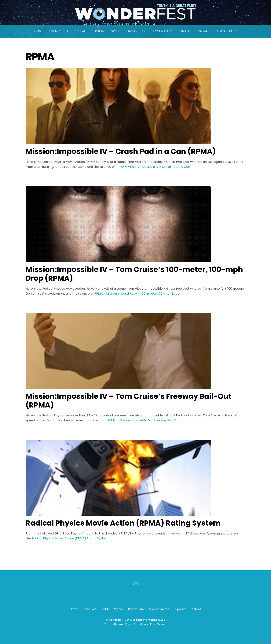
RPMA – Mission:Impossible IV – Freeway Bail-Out (143, 420)
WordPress (125, 624)
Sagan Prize (137, 31)
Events (55, 31)
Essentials (163, 31)
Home (39, 31)
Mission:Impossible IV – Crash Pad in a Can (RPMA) (121, 151)
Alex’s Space (78, 31)
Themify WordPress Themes (150, 624)
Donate (184, 31)
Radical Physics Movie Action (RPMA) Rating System (123, 523)
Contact (203, 31)
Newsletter (226, 31)
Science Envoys (108, 31)
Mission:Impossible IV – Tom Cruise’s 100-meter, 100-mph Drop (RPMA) (134, 274)
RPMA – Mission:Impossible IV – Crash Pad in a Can (153, 167)
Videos (119, 609)
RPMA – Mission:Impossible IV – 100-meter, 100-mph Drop (137, 294)
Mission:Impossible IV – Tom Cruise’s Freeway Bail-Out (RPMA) (128, 401)
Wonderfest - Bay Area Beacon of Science (134, 620)
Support (179, 609)
